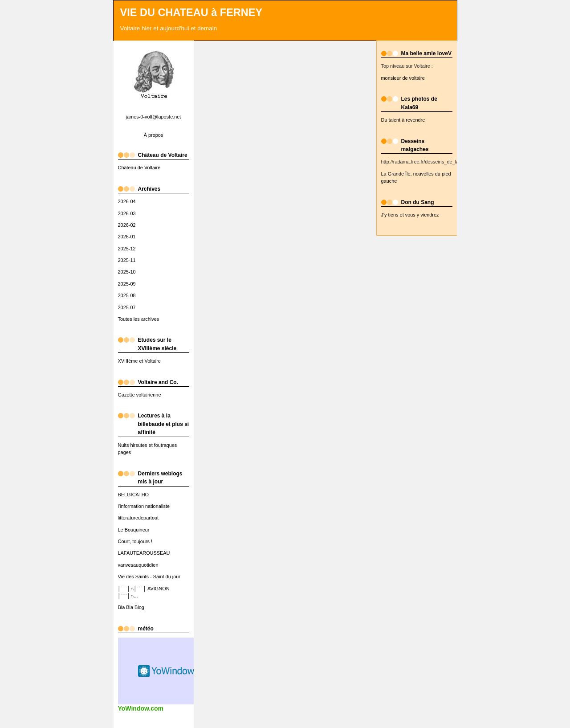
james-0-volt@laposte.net (154, 117)
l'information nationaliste (144, 506)
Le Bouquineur (134, 530)
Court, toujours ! (135, 541)
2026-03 (127, 213)
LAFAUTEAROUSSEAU (144, 553)
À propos (154, 135)
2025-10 (127, 272)
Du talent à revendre (403, 120)
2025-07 (127, 307)
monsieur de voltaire (403, 78)
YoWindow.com (141, 708)
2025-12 (127, 249)
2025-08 (127, 295)
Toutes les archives (139, 319)
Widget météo (167, 671)
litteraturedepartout (138, 518)
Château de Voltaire (139, 168)
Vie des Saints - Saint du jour (149, 577)
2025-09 (127, 284)
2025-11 (127, 260)
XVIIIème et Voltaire (139, 361)
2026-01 (127, 237)
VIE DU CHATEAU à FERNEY (191, 12)
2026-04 (127, 201)
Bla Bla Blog (131, 607)
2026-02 (127, 225)
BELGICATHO (134, 495)
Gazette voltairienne (140, 395)
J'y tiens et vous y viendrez (410, 215)
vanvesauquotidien (138, 565)
